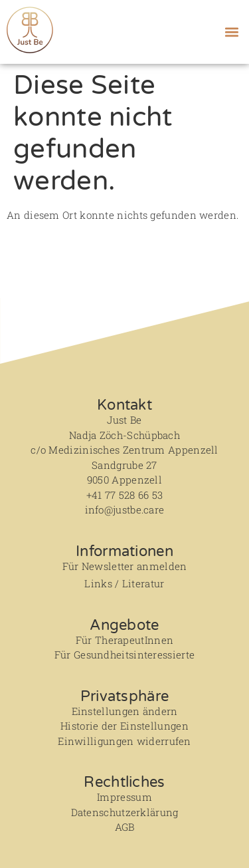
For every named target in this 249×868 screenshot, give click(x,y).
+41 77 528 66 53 (125, 495)
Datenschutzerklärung (125, 812)
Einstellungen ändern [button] (125, 711)
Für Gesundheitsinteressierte (124, 654)
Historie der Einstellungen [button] (124, 726)
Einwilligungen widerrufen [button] (124, 741)
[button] (231, 32)
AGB (125, 827)
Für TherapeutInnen (124, 640)
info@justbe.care (125, 509)
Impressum (124, 797)
